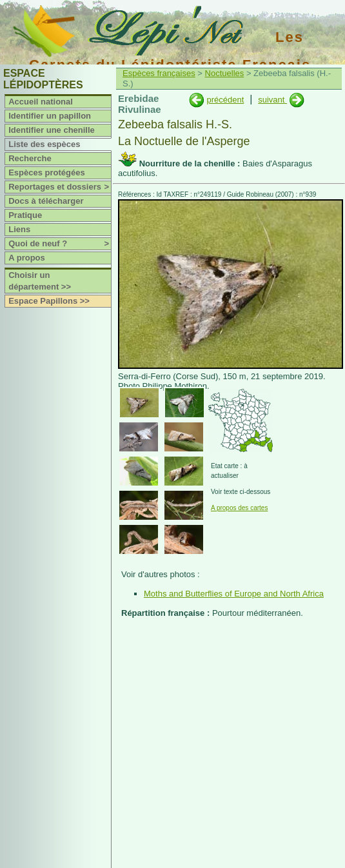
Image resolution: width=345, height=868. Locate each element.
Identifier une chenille (52, 130)
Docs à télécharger (46, 201)
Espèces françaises (159, 73)
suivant (272, 100)
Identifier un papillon (50, 116)
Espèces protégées (47, 173)
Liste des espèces (44, 144)
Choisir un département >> (40, 281)
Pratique (25, 215)
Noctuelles (225, 73)
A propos (27, 258)
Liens (19, 229)
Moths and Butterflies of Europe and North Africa (234, 594)
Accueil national (41, 102)
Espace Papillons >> (49, 301)
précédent (225, 100)
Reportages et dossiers (60, 187)
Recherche (30, 158)
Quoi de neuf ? (60, 244)
